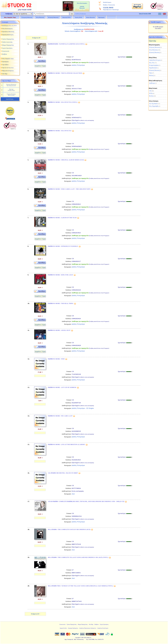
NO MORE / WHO (56, 359)
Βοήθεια (105, 5)
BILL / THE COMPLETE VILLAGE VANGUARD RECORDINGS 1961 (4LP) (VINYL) (78, 557)
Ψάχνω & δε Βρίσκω (8, 71)
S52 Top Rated (153, 104)
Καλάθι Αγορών (107, 2)
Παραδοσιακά (153, 68)
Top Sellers (5, 65)
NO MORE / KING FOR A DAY (61, 275)
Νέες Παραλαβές (154, 106)
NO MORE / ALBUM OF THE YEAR (62, 218)
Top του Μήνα (7, 81)
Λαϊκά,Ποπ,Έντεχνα (155, 60)
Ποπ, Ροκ (152, 63)
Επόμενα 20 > (37, 38)
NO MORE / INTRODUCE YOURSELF (63, 246)
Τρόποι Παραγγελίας (8, 39)
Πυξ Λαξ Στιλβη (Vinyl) (11, 90)
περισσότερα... (10, 99)
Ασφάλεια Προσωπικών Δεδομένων (88, 628)
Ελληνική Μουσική (155, 47)
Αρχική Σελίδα (63, 628)
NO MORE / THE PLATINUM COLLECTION (65, 73)
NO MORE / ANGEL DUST (59, 330)
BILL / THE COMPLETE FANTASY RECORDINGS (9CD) (69, 529)
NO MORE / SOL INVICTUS (60, 131)
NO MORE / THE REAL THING (61, 303)
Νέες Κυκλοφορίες (7, 29)
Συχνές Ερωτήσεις (7, 48)
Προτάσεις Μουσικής (8, 32)
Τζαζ (150, 73)
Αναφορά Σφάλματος (73, 628)
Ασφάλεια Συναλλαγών (103, 628)
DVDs (151, 93)
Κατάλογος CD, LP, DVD (9, 26)
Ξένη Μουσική (153, 50)
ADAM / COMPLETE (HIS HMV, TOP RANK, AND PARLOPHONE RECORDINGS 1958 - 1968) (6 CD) (86, 501)
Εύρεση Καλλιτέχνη (8, 35)
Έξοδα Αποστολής (7, 42)
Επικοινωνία (111, 5)
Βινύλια (151, 96)
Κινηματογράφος (154, 65)
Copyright (78, 638)
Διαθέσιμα (152, 83)
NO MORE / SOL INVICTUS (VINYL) (63, 102)
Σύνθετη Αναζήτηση (81, 14)
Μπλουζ (151, 75)
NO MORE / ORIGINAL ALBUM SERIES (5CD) (66, 160)
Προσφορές (101, 17)
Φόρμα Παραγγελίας (8, 45)
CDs (150, 91)
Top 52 (8, 68)
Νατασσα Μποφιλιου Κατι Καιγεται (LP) (11, 85)
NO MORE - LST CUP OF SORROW (62, 387)
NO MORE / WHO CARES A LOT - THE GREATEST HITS (69, 189)
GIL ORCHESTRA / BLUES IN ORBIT (63, 473)
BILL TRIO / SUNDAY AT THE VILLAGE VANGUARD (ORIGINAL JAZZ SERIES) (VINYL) (80, 586)
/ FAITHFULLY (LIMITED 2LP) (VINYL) (66, 44)
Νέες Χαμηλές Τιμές (10, 17)
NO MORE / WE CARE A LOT (60, 416)
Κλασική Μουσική (154, 52)
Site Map (5, 74)
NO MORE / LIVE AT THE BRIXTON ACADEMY (66, 444)
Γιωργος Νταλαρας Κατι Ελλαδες (11, 95)
